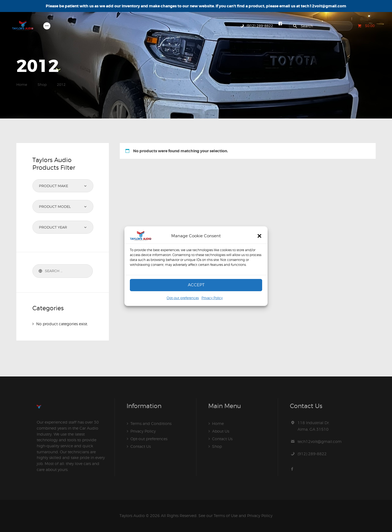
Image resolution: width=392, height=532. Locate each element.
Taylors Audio (132, 516)
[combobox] (63, 186)
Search (39, 271)
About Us (221, 431)
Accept (196, 285)
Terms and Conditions (151, 423)
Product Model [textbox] (55, 206)
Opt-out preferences (183, 298)
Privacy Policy (212, 298)
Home (22, 84)
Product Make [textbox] (53, 186)
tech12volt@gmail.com (320, 441)
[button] (259, 236)
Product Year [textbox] (53, 227)
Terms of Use (226, 516)
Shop (42, 84)
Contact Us (141, 446)
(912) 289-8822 (312, 454)
